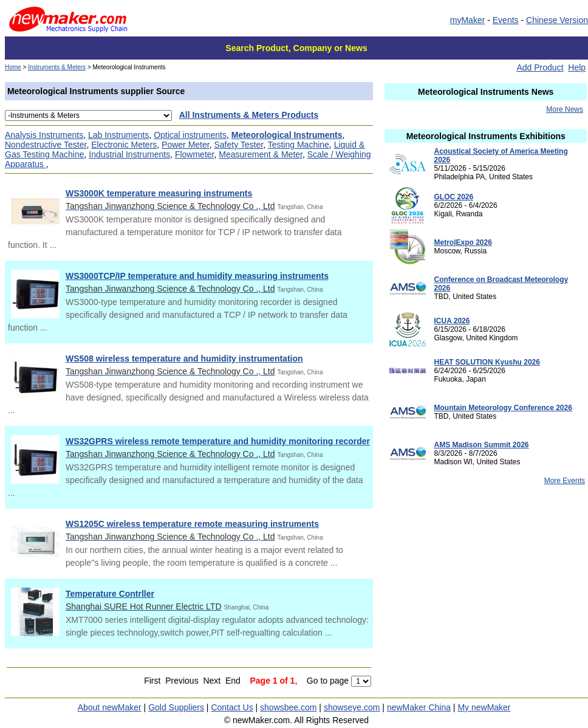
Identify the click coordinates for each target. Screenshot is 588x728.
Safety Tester (238, 145)
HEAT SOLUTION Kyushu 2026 (487, 362)
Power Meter (186, 145)
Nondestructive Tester (46, 145)
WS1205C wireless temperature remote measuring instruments (192, 524)
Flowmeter (195, 154)
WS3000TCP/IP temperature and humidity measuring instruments (197, 276)
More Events (565, 481)
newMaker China (419, 707)
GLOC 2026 (453, 197)
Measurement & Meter (261, 154)
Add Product (540, 67)
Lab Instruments (118, 135)
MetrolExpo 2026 (463, 242)
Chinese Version (557, 20)
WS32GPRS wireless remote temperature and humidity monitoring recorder (218, 441)
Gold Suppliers (176, 707)
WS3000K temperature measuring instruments (159, 193)
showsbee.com (288, 707)
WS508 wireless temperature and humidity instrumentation (184, 359)
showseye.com (352, 707)
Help (577, 67)
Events (506, 20)
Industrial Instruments (129, 154)
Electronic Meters (124, 145)
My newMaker (484, 707)
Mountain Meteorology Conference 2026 (503, 408)
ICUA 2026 (452, 321)
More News (565, 109)
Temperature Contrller (110, 594)
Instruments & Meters (57, 67)
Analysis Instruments (44, 135)
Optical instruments (190, 135)
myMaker (468, 20)
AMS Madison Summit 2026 (481, 445)
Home (13, 67)
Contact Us (232, 707)
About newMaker (110, 707)
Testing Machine (299, 145)
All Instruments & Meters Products (249, 115)
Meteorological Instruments (287, 135)
